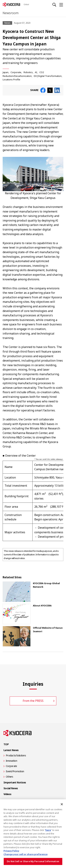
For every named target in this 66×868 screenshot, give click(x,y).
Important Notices (15, 782)
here (48, 830)
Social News (11, 788)
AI (36, 72)
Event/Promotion (15, 771)
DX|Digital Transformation (48, 76)
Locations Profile (11, 79)
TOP (6, 744)
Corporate (16, 72)
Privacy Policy (11, 851)
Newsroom (11, 13)
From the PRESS (33, 701)
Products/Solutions (16, 755)
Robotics (28, 72)
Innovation (11, 761)
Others (10, 777)
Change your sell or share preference (26, 854)
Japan (6, 72)
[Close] (62, 804)
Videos (7, 794)
